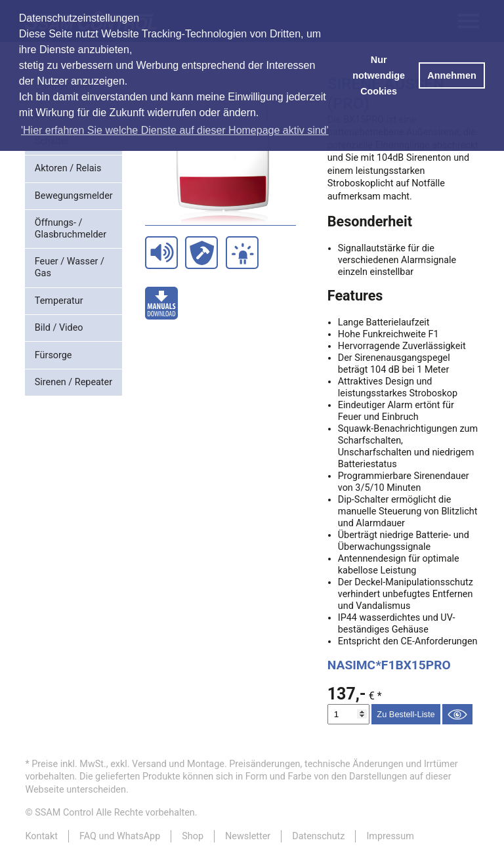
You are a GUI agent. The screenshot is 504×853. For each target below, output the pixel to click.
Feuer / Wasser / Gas (70, 267)
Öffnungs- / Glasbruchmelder (71, 229)
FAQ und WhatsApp (120, 836)
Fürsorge (53, 355)
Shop (193, 836)
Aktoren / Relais (68, 168)
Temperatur (59, 301)
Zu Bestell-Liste (406, 714)
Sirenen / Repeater (73, 382)
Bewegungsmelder (74, 196)
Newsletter (248, 836)
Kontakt (41, 836)
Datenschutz (318, 836)
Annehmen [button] (451, 75)
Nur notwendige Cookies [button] (379, 75)
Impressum (390, 836)
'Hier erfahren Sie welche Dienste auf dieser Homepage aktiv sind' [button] (175, 130)
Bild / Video (59, 328)
